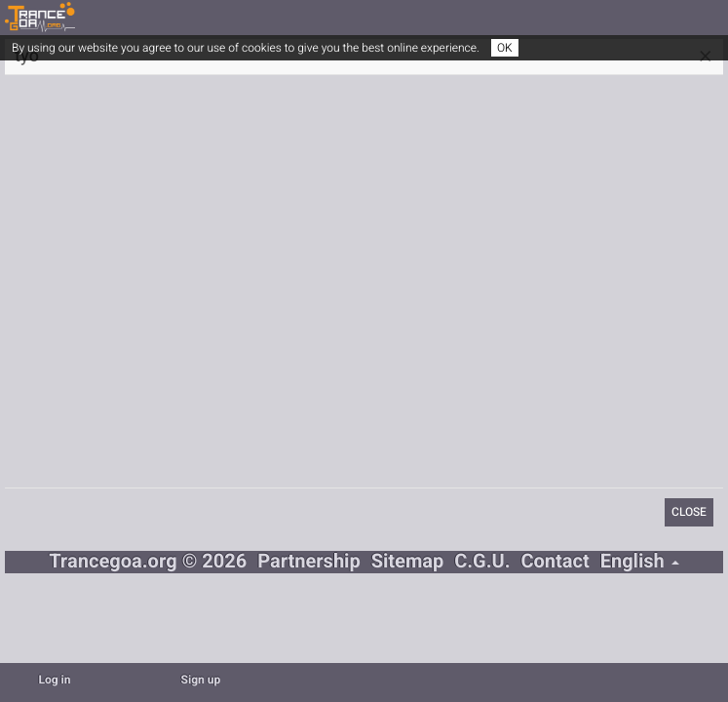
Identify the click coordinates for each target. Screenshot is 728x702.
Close (689, 512)
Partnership (309, 562)
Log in (54, 681)
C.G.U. (482, 562)
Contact (555, 562)
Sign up (201, 681)
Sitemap (408, 562)
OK (505, 48)
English (640, 562)
